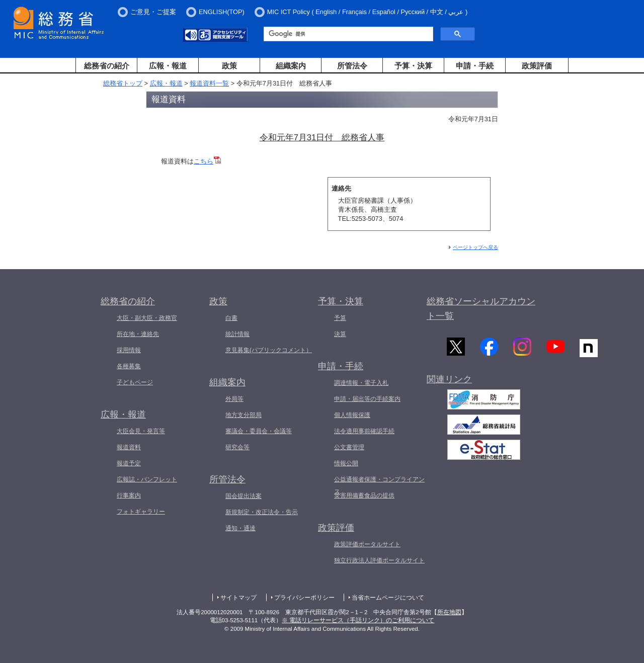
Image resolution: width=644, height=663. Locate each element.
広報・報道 (168, 66)
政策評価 (537, 66)
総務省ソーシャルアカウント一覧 (481, 309)
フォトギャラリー (141, 512)
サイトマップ (238, 598)
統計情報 (237, 334)
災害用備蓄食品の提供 (364, 495)
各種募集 (129, 366)
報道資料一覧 (209, 83)
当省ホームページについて (388, 598)
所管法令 (352, 66)
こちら (207, 161)
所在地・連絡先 (138, 334)
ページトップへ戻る (475, 247)
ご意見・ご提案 (153, 12)
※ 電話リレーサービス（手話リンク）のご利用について (358, 620)
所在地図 (449, 612)
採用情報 (129, 350)
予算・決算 (413, 66)
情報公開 (346, 463)
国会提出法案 (244, 496)
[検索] (347, 34)
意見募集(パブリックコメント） (269, 350)
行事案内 (129, 495)
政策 (229, 66)
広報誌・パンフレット (147, 479)
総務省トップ (123, 83)
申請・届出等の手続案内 (367, 399)
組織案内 (291, 66)
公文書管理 (349, 447)
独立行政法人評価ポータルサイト (379, 560)
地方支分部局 (244, 415)
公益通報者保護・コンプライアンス (379, 485)
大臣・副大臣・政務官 (147, 318)
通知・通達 (240, 528)
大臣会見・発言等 (141, 431)
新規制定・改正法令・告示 (262, 512)
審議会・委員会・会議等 (259, 431)
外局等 (234, 399)
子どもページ (135, 382)
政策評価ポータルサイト (367, 544)
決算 (340, 334)
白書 (231, 318)
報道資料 (129, 447)
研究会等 (237, 447)
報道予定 (129, 463)
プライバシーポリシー (304, 598)
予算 (340, 318)
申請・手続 (475, 66)
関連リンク (449, 380)
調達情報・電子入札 (361, 383)
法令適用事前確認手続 (364, 431)
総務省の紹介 (107, 66)
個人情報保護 (352, 415)
